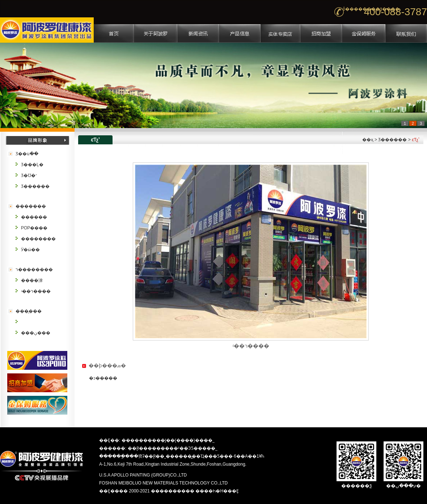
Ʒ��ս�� (27, 154)
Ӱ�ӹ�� (30, 250)
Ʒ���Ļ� (32, 165)
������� (31, 206)
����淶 (32, 280)
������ (34, 217)
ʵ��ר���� (36, 291)
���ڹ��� (36, 333)
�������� (38, 239)
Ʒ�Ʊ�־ (29, 175)
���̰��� (29, 311)
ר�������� (34, 270)
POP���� (34, 228)
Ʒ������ (35, 186)
